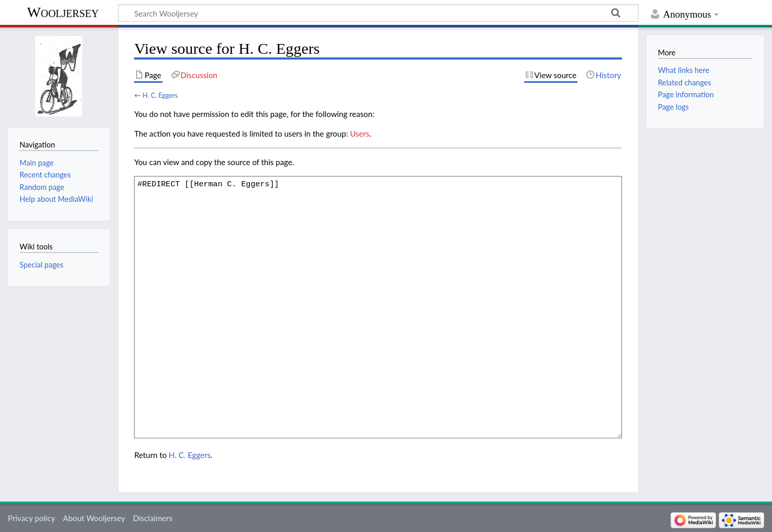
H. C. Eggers (160, 95)
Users (359, 134)
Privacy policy (31, 518)
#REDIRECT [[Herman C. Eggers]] (378, 307)
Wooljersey (63, 12)
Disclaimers (153, 518)
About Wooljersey (94, 518)
